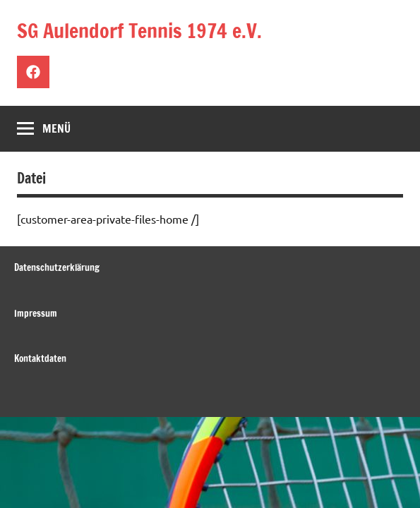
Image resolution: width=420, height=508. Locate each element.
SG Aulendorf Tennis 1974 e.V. (139, 31)
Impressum (36, 313)
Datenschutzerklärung (57, 267)
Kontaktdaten (40, 358)
